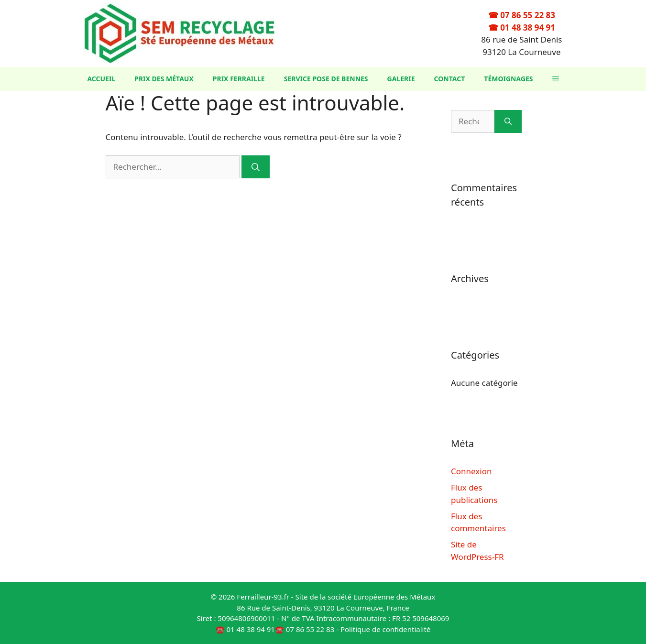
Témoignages (508, 79)
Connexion (471, 471)
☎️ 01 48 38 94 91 (245, 629)
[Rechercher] (256, 167)
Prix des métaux (164, 79)
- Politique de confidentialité (383, 629)
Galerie (401, 79)
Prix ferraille (239, 79)
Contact (450, 79)
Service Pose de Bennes (326, 79)
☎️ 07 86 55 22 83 (305, 629)
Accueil (101, 79)
